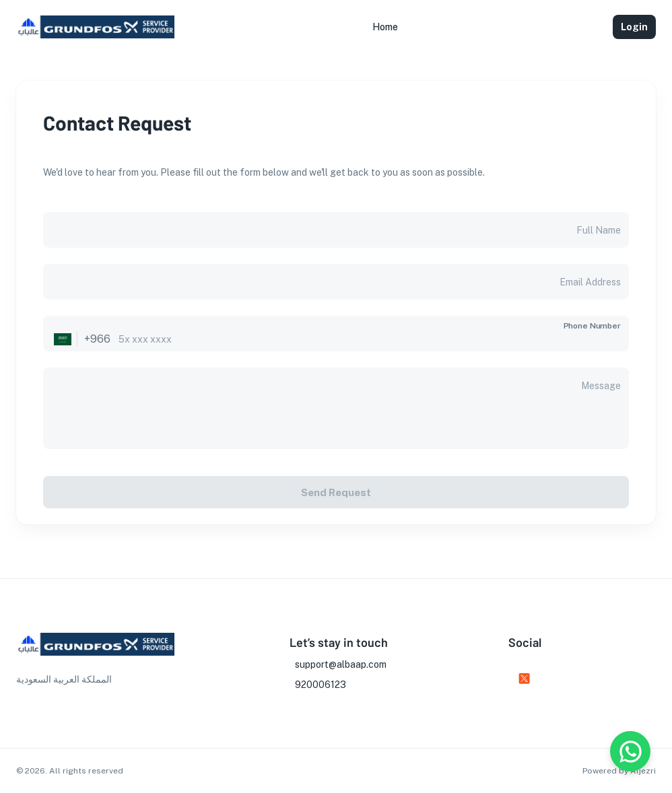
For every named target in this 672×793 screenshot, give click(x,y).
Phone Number (593, 326)
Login (634, 27)
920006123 (321, 685)
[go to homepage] (95, 38)
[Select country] (63, 339)
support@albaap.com (341, 664)
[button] (385, 27)
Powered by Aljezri (619, 771)
